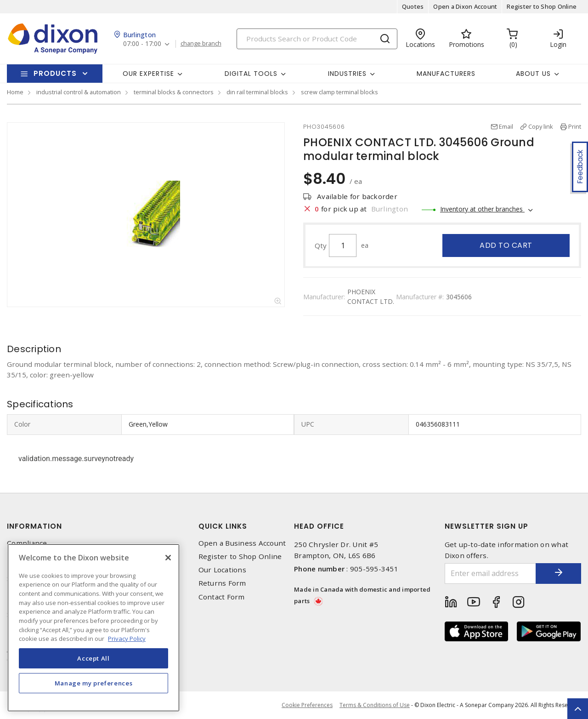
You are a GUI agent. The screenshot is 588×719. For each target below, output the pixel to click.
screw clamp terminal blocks (339, 92)
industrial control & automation (79, 92)
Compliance (27, 543)
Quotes (413, 6)
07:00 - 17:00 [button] (142, 44)
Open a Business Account (242, 543)
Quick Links (223, 526)
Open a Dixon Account (465, 6)
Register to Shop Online (542, 6)
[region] (93, 628)
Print (575, 126)
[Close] (168, 558)
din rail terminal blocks (257, 92)
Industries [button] (347, 74)
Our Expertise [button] (148, 74)
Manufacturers (446, 74)
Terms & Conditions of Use (375, 705)
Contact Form (222, 597)
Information (34, 526)
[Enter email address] (490, 573)
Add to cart (506, 245)
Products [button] (55, 73)
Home (15, 92)
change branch (201, 44)
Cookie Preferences (307, 705)
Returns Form (222, 583)
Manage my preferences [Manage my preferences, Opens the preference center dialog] (94, 683)
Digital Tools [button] (251, 74)
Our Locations (222, 570)
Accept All (93, 658)
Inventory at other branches (482, 209)
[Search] (317, 39)
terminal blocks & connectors (174, 92)
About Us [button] (533, 74)
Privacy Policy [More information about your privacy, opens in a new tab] (127, 639)
